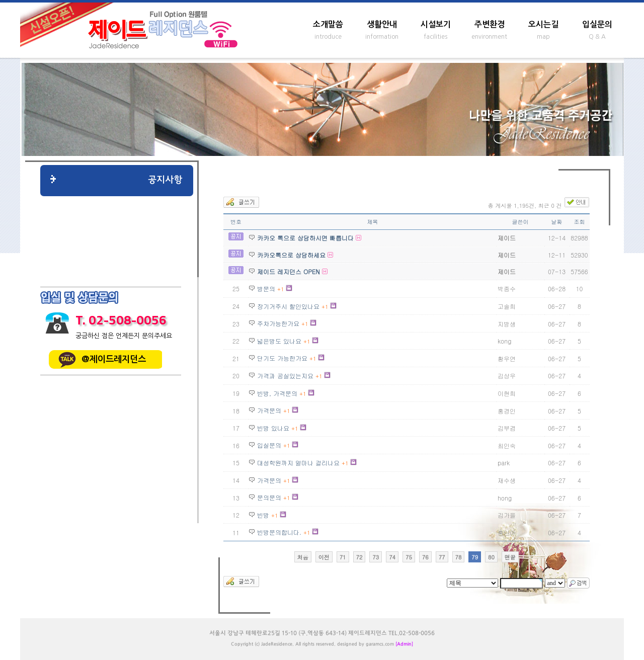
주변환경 (490, 24)
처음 (303, 557)
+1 (280, 289)
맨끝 (510, 557)
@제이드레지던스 (114, 359)
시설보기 (436, 24)
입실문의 (597, 24)
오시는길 (543, 24)
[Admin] (404, 644)
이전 (324, 557)
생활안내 (382, 24)
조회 (580, 222)
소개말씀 (328, 24)
